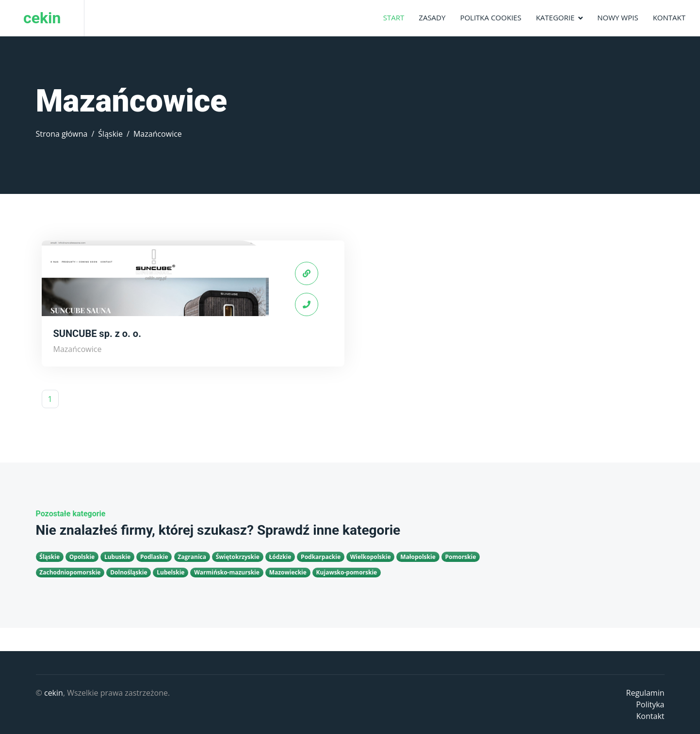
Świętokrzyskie (238, 557)
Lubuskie (117, 557)
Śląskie (110, 134)
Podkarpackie (321, 557)
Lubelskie (171, 572)
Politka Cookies (490, 17)
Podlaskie (154, 557)
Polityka (650, 704)
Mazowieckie (288, 572)
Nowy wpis (618, 17)
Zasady (432, 17)
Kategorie (555, 17)
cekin (54, 693)
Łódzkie (280, 557)
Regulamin (645, 693)
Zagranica (192, 557)
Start (394, 17)
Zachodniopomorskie (70, 572)
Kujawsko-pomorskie (347, 572)
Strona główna (62, 134)
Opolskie (82, 557)
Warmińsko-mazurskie (227, 572)
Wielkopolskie (371, 557)
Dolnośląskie (129, 572)
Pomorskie (460, 557)
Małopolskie (418, 557)
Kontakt (669, 17)
